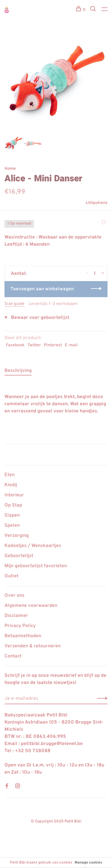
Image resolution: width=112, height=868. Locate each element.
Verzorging (17, 536)
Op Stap (13, 505)
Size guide (14, 304)
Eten (10, 475)
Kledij (11, 485)
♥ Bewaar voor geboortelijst (37, 318)
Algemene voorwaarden (31, 606)
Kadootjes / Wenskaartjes (33, 546)
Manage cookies (88, 863)
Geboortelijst (19, 556)
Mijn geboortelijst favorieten (36, 566)
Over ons (14, 596)
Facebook (15, 345)
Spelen (12, 526)
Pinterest (53, 345)
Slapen (12, 515)
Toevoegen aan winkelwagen (42, 289)
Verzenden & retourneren (33, 646)
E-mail (71, 345)
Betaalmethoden (23, 636)
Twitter (34, 345)
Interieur (14, 495)
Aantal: (19, 274)
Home (10, 169)
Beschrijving (18, 371)
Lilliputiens (97, 203)
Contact (13, 656)
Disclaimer (16, 616)
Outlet (11, 576)
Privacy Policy (20, 626)
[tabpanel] (56, 81)
